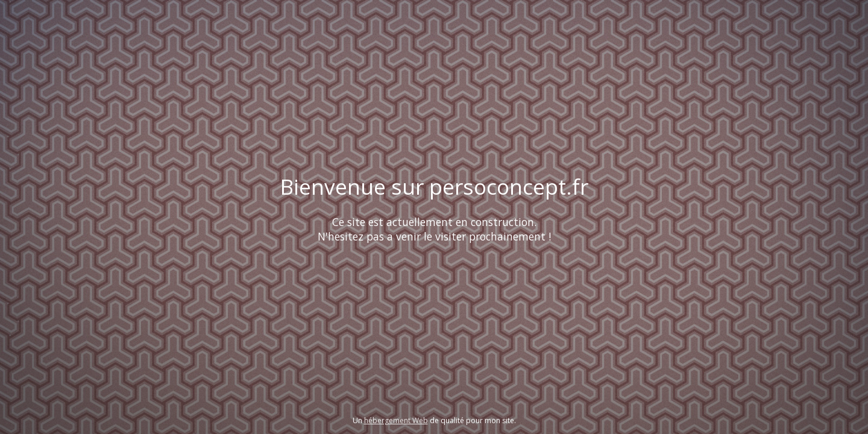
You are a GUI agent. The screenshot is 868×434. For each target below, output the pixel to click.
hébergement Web (396, 420)
